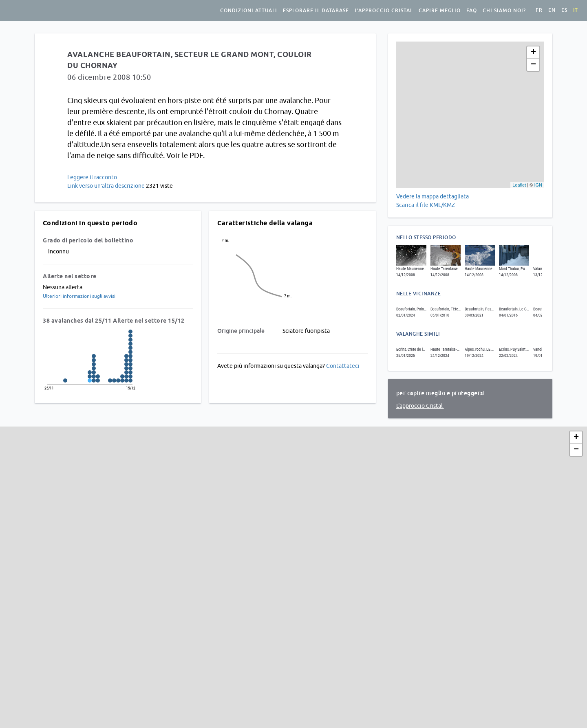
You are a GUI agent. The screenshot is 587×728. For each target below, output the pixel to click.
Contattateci (343, 366)
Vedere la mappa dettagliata (433, 196)
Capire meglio (440, 11)
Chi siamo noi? (504, 11)
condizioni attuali (249, 11)
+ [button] (533, 53)
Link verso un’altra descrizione (106, 186)
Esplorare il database (316, 11)
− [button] (533, 65)
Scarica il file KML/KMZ (426, 205)
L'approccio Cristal (384, 11)
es (564, 10)
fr (539, 10)
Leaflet (519, 185)
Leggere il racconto (92, 177)
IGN (538, 185)
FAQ (472, 11)
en (552, 10)
